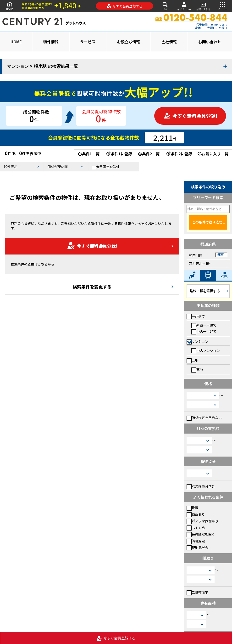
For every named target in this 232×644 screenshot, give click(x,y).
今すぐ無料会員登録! (191, 116)
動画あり (196, 514)
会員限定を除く (201, 534)
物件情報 (51, 42)
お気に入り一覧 (213, 154)
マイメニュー (184, 6)
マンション (197, 341)
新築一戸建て (204, 325)
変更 (221, 255)
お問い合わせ (203, 6)
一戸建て (196, 316)
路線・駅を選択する (205, 291)
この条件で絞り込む (207, 222)
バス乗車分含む (201, 486)
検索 (165, 6)
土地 (192, 360)
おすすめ (196, 528)
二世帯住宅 (197, 592)
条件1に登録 (119, 154)
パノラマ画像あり (202, 521)
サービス (88, 42)
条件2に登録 (179, 154)
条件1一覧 (89, 154)
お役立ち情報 (128, 42)
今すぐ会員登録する (124, 6)
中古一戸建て (204, 331)
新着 (192, 508)
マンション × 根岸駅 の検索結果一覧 (43, 66)
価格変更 (196, 541)
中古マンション (206, 350)
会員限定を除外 (106, 167)
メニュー (222, 6)
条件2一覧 (149, 154)
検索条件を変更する (92, 287)
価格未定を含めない (204, 418)
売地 (197, 369)
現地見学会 (197, 548)
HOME (10, 6)
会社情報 (169, 42)
